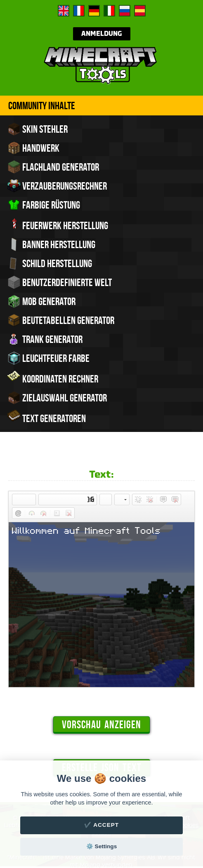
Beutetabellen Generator (61, 320)
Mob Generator (41, 301)
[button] (18, 500)
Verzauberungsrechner (57, 186)
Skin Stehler (38, 129)
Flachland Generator (53, 167)
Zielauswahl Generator (57, 398)
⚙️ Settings (101, 846)
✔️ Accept (101, 825)
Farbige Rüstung (44, 205)
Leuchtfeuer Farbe (48, 358)
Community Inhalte (42, 106)
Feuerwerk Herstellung (58, 225)
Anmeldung (102, 34)
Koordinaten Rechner (53, 378)
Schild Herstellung (50, 263)
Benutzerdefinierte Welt (60, 282)
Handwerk (33, 148)
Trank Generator (45, 339)
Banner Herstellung (51, 244)
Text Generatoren (47, 418)
